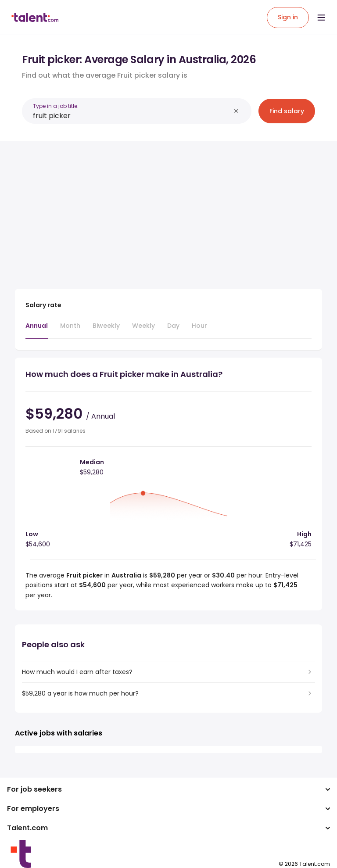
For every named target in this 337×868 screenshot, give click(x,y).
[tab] (37, 330)
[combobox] (132, 116)
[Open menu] (321, 18)
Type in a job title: (56, 106)
